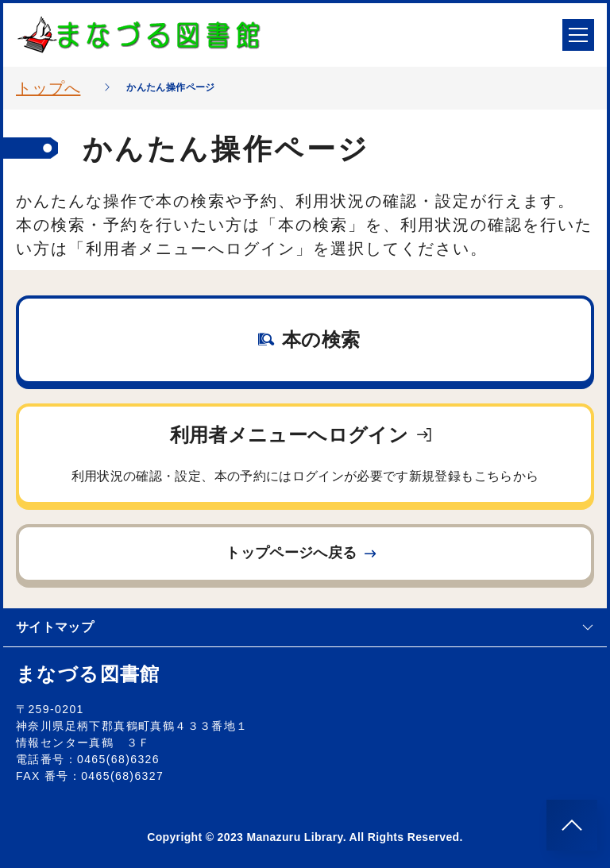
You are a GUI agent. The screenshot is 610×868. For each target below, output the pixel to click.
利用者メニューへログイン (305, 457)
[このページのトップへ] (572, 825)
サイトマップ (305, 627)
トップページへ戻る (302, 553)
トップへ (48, 88)
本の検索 (309, 339)
